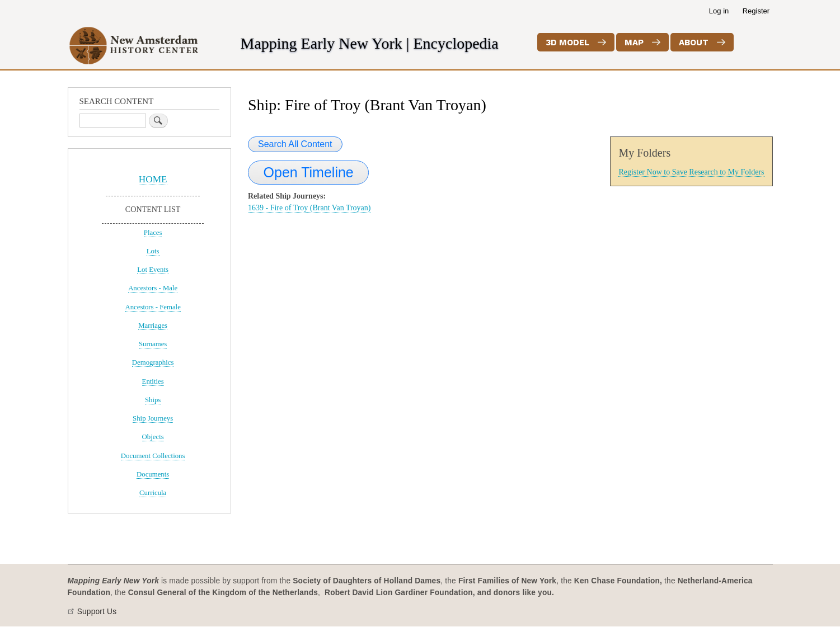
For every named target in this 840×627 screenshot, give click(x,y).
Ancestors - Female (152, 307)
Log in (719, 11)
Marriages (153, 326)
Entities (153, 381)
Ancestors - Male (153, 288)
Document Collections (153, 456)
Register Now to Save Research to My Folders (691, 172)
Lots (153, 251)
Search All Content (295, 144)
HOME (153, 179)
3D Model (567, 43)
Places (153, 233)
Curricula (153, 493)
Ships (153, 400)
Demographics (153, 362)
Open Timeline (309, 172)
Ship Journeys (153, 418)
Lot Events (153, 270)
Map (634, 43)
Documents (153, 474)
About (694, 43)
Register (756, 11)
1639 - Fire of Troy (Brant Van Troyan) (309, 208)
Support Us (97, 612)
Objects (153, 437)
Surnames (153, 344)
